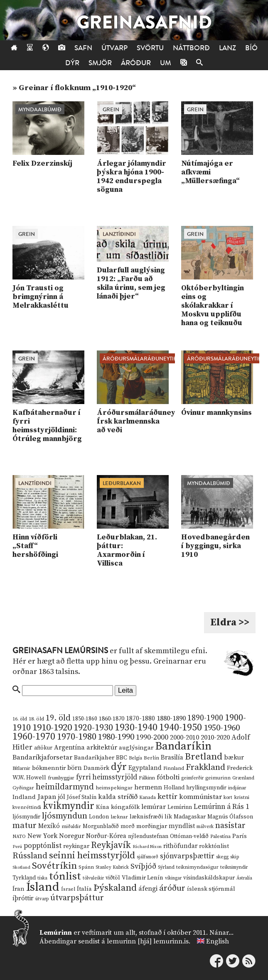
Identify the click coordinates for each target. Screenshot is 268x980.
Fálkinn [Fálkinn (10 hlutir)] (147, 778)
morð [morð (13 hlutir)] (128, 826)
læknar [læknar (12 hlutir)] (119, 817)
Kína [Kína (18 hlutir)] (103, 807)
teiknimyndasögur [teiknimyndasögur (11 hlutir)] (197, 867)
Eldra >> (230, 622)
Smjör (100, 63)
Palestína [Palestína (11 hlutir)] (220, 837)
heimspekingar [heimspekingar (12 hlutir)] (114, 788)
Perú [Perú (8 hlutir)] (17, 847)
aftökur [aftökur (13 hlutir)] (43, 748)
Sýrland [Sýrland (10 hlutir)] (166, 867)
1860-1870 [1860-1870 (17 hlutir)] (112, 719)
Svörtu (150, 48)
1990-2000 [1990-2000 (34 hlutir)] (152, 737)
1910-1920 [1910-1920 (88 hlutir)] (52, 728)
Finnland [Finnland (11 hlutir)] (174, 768)
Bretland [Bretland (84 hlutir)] (204, 757)
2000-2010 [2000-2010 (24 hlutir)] (184, 737)
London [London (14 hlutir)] (99, 817)
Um (166, 63)
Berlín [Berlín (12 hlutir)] (151, 758)
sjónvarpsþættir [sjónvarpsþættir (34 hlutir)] (187, 856)
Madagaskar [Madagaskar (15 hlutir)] (190, 817)
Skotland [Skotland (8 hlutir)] (21, 867)
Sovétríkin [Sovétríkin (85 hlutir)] (54, 866)
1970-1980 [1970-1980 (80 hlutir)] (77, 737)
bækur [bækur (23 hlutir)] (234, 757)
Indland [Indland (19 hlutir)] (24, 797)
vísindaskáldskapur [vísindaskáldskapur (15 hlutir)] (209, 878)
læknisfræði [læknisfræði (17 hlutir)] (146, 817)
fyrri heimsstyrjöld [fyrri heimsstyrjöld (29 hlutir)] (107, 777)
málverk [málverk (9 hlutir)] (205, 827)
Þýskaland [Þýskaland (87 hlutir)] (115, 888)
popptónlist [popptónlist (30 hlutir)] (43, 846)
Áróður (136, 63)
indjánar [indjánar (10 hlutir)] (237, 788)
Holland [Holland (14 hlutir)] (174, 788)
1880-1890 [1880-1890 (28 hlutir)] (171, 718)
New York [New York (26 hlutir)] (42, 836)
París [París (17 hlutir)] (240, 836)
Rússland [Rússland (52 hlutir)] (30, 856)
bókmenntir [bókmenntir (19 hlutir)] (49, 768)
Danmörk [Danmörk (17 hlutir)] (96, 768)
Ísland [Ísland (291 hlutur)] (43, 887)
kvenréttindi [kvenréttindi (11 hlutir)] (27, 807)
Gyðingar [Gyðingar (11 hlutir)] (23, 788)
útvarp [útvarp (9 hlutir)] (42, 899)
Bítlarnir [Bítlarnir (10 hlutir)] (21, 768)
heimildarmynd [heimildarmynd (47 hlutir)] (65, 787)
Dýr (72, 63)
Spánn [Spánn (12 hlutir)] (86, 867)
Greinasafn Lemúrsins (60, 651)
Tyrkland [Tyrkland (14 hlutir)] (24, 878)
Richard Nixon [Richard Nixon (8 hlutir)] (147, 847)
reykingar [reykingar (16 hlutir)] (76, 846)
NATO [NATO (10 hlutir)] (19, 837)
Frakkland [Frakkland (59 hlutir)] (205, 767)
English (218, 941)
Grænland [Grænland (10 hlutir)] (243, 778)
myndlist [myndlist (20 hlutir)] (182, 826)
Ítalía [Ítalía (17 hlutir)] (84, 889)
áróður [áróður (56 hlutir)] (172, 888)
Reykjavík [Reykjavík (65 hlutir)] (111, 845)
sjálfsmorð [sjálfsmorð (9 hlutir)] (148, 857)
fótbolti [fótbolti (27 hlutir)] (168, 778)
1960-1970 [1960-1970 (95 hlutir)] (34, 737)
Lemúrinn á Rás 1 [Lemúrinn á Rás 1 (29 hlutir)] (221, 807)
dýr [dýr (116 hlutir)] (119, 767)
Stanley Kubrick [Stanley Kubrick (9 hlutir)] (112, 867)
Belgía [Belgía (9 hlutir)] (135, 758)
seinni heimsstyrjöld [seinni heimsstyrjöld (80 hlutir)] (92, 856)
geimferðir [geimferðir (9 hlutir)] (192, 778)
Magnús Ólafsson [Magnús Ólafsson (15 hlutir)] (230, 817)
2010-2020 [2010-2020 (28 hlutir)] (215, 737)
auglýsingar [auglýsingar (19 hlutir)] (136, 748)
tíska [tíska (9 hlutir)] (42, 878)
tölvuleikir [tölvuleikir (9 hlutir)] (93, 878)
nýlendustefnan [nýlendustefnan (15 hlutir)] (148, 836)
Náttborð (191, 48)
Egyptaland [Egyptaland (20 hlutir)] (145, 768)
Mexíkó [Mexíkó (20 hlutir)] (49, 826)
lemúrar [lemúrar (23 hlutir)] (154, 807)
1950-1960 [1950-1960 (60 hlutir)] (222, 728)
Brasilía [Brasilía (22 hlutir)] (172, 758)
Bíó (251, 48)
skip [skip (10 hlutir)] (235, 857)
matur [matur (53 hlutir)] (25, 826)
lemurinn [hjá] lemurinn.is (148, 941)
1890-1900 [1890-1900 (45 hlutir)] (205, 718)
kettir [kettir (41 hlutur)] (167, 797)
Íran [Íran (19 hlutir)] (18, 889)
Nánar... (221, 933)
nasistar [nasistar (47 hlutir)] (230, 826)
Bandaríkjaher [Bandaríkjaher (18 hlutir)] (94, 758)
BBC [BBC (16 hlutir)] (122, 758)
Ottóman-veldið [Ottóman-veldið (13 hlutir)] (189, 836)
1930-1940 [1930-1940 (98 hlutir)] (136, 728)
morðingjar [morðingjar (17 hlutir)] (152, 826)
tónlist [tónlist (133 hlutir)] (65, 876)
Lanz (227, 48)
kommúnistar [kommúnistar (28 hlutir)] (200, 797)
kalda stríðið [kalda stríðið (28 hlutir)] (118, 797)
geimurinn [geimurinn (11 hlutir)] (218, 778)
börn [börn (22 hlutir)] (75, 768)
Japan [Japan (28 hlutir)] (47, 797)
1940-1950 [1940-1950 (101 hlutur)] (181, 728)
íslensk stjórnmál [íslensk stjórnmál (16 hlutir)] (211, 889)
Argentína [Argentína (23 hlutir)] (69, 747)
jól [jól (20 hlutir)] (61, 797)
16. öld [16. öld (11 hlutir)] (20, 719)
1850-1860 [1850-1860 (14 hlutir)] (85, 719)
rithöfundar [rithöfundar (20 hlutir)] (180, 846)
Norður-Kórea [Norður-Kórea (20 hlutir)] (106, 836)
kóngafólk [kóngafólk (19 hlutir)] (125, 807)
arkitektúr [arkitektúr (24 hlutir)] (102, 747)
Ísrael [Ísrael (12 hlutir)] (68, 889)
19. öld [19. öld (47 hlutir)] (58, 718)
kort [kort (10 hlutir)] (228, 797)
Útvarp (114, 48)
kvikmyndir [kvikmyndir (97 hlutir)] (69, 806)
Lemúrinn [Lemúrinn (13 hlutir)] (180, 807)
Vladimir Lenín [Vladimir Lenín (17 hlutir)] (143, 878)
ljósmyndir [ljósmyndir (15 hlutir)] (26, 817)
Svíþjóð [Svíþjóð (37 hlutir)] (143, 866)
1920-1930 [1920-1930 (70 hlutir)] (93, 728)
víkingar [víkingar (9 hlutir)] (173, 878)
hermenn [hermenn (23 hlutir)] (148, 787)
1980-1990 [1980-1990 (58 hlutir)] (116, 737)
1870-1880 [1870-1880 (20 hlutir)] (140, 719)
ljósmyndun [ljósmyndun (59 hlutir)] (65, 816)
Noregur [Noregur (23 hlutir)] (72, 836)
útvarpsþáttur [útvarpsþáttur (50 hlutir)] (77, 898)
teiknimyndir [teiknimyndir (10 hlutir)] (234, 867)
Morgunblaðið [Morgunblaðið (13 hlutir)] (101, 826)
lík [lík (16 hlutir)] (168, 817)
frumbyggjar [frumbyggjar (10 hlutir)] (61, 778)
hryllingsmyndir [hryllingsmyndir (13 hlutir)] (206, 788)
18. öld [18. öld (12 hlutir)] (36, 719)
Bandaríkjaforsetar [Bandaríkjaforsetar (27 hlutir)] (42, 758)
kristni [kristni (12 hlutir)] (242, 797)
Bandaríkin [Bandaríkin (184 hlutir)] (183, 746)
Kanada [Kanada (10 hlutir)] (148, 797)
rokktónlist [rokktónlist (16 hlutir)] (214, 846)
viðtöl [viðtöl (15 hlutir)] (113, 878)
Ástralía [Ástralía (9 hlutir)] (244, 878)
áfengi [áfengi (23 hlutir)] (148, 889)
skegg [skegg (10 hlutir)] (222, 857)
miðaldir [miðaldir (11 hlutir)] (71, 827)
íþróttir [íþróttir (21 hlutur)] (23, 898)
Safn (83, 48)
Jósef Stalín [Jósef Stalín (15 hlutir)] (82, 797)
